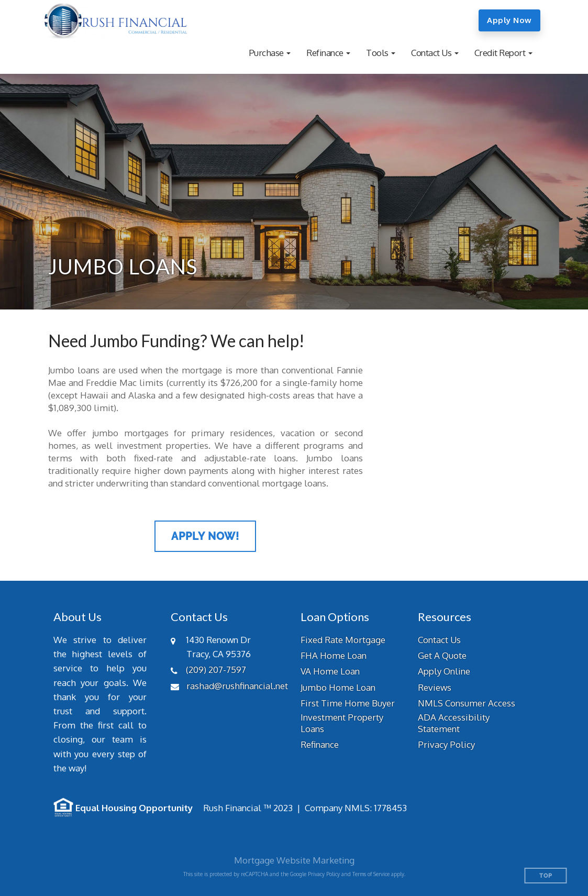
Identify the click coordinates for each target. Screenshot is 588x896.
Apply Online (444, 671)
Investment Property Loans (342, 723)
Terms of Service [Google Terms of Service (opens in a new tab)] (371, 874)
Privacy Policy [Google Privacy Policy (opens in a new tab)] (324, 874)
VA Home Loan (330, 671)
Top (546, 876)
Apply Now (509, 20)
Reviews (435, 687)
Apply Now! (205, 536)
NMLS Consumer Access (467, 703)
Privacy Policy (446, 744)
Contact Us (439, 640)
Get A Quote (442, 655)
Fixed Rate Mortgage (343, 640)
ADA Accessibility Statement (454, 723)
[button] (270, 53)
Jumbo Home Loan (338, 687)
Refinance (320, 744)
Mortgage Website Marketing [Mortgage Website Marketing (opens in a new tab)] (294, 860)
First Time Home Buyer (348, 703)
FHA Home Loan (334, 655)
